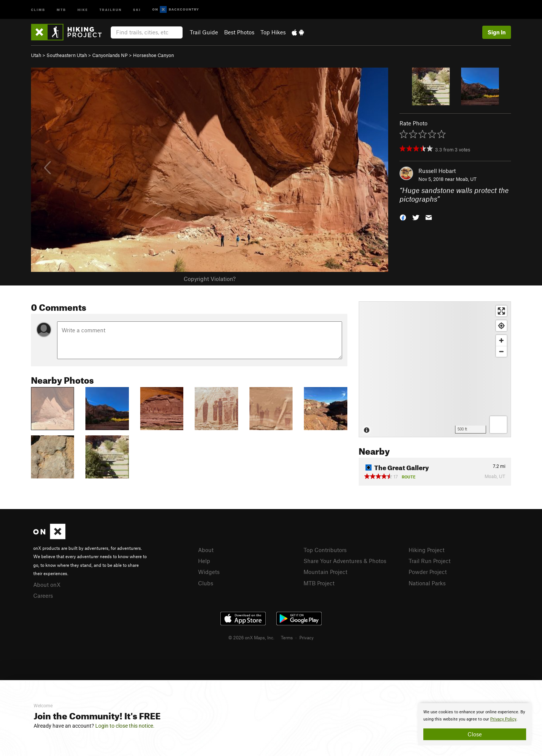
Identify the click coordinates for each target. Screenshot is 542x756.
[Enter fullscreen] (501, 311)
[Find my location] (501, 326)
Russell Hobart (437, 171)
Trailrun (111, 9)
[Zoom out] (501, 351)
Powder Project (428, 572)
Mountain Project (325, 572)
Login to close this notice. (125, 726)
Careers (43, 596)
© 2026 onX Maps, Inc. (251, 637)
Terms (287, 637)
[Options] (498, 425)
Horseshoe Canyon (153, 55)
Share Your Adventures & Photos (345, 561)
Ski (137, 9)
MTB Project (319, 583)
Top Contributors (325, 550)
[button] (403, 217)
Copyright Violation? (210, 279)
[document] (475, 724)
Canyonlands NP (110, 55)
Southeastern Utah (67, 55)
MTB (61, 9)
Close (475, 734)
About (206, 550)
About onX (47, 585)
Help (204, 561)
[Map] (435, 369)
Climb (38, 9)
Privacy (307, 637)
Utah (36, 55)
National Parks (427, 583)
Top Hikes (273, 32)
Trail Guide (204, 32)
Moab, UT (466, 179)
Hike (83, 9)
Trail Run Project (430, 561)
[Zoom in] (501, 340)
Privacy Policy (503, 719)
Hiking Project (427, 550)
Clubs (206, 583)
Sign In (497, 32)
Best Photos (239, 32)
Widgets (209, 572)
